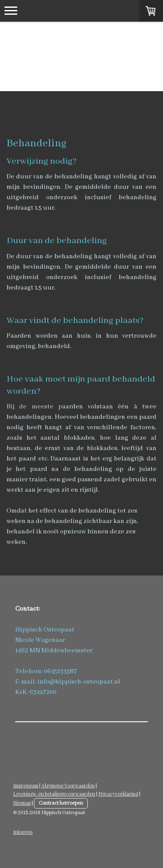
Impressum (26, 786)
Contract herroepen (61, 803)
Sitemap (22, 803)
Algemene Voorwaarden (68, 786)
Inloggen (23, 832)
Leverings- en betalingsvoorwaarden (54, 794)
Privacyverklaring (118, 794)
